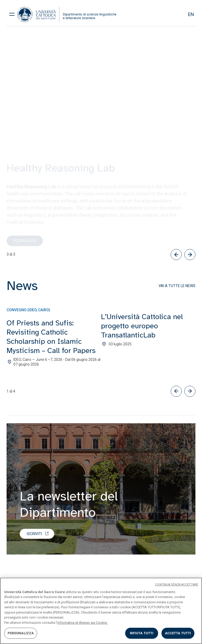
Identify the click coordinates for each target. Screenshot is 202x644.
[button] (176, 391)
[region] (101, 611)
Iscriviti (34, 534)
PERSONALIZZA (21, 633)
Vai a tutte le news (177, 286)
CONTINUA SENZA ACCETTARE (176, 585)
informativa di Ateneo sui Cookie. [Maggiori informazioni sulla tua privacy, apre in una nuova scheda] (82, 623)
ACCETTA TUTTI (178, 633)
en (191, 14)
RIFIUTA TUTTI (142, 633)
